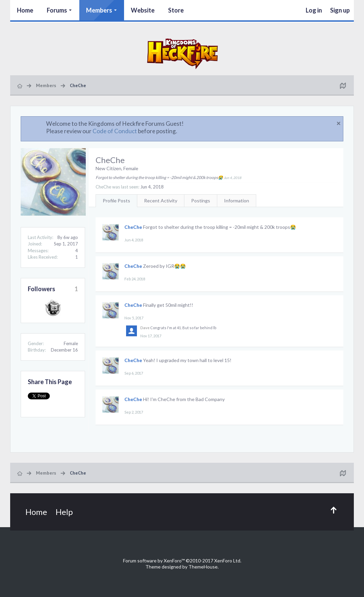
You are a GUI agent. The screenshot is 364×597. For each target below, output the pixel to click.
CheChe (133, 227)
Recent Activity (161, 201)
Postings (201, 201)
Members (99, 10)
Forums (57, 10)
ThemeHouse (203, 567)
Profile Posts (116, 201)
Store (176, 10)
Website (143, 10)
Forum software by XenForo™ (182, 561)
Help (64, 512)
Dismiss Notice (339, 123)
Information (237, 201)
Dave (145, 328)
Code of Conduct (115, 131)
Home (25, 10)
